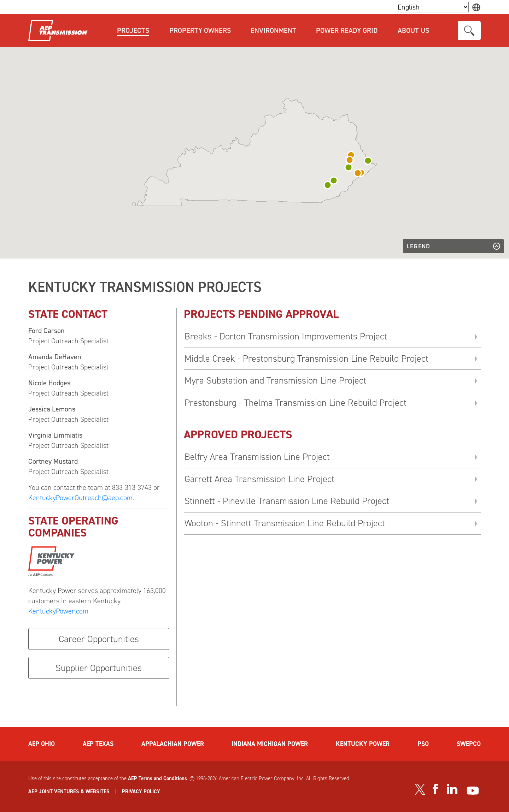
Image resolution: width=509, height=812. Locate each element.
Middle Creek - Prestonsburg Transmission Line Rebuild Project (306, 358)
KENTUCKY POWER (363, 744)
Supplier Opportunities (99, 668)
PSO (423, 744)
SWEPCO (469, 744)
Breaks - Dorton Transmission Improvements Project (286, 336)
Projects (133, 30)
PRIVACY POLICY (141, 792)
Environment (273, 30)
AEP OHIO (42, 744)
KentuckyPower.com (58, 611)
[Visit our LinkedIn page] (452, 789)
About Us (413, 30)
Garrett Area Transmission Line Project (259, 479)
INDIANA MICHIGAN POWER (270, 744)
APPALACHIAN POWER (173, 744)
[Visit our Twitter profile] (420, 789)
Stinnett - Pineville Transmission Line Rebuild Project (287, 501)
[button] (368, 161)
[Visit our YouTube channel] (473, 791)
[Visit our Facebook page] (435, 789)
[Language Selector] (432, 7)
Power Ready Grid (347, 30)
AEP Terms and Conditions (157, 778)
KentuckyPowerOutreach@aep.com (80, 498)
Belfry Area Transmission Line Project (257, 457)
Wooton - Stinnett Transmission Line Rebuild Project (285, 523)
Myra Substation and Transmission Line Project (275, 380)
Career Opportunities (99, 639)
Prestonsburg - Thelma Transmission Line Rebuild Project (296, 403)
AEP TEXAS (98, 744)
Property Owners (200, 30)
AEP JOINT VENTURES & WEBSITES (69, 792)
